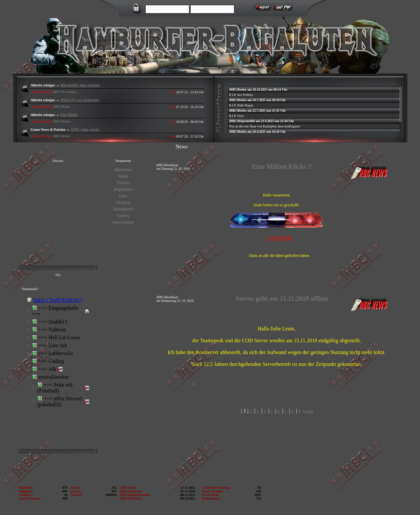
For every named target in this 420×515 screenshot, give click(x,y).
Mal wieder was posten (80, 85)
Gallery (123, 216)
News (123, 176)
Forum (123, 183)
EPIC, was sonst (85, 129)
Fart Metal (69, 115)
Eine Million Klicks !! (282, 167)
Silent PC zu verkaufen (80, 100)
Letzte (308, 411)
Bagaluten (123, 190)
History (123, 203)
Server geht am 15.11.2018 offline (282, 299)
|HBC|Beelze (62, 107)
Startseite (123, 170)
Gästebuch (123, 209)
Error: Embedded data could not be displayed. (57, 371)
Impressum (123, 222)
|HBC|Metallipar (65, 92)
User (123, 196)
